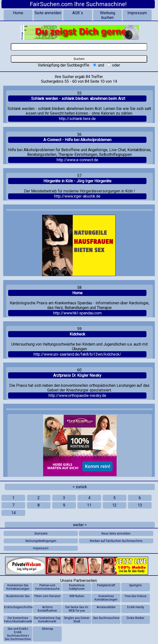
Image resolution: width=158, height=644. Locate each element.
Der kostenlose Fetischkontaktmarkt (18, 620)
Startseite (41, 534)
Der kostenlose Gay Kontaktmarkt (47, 620)
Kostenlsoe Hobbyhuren (77, 587)
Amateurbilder (106, 607)
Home (18, 13)
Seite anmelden (48, 13)
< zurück (80, 487)
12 (114, 505)
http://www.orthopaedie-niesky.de (77, 396)
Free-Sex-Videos (136, 596)
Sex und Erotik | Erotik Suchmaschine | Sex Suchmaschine (18, 634)
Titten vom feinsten (47, 596)
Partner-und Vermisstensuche (47, 587)
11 (89, 505)
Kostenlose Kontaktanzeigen (106, 598)
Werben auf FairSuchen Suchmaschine (116, 541)
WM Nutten (77, 596)
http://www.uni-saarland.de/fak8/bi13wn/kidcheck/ (77, 354)
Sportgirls (135, 585)
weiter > (80, 525)
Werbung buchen (108, 15)
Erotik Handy (136, 607)
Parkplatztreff (106, 585)
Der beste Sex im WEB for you (77, 609)
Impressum (137, 13)
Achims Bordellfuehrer (47, 609)
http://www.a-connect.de (77, 160)
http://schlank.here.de (77, 119)
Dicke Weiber (135, 618)
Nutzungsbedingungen (41, 541)
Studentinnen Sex (18, 596)
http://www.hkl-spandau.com (77, 313)
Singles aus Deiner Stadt (77, 620)
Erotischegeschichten (18, 607)
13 (140, 505)
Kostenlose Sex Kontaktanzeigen (18, 587)
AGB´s (78, 13)
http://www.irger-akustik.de (77, 196)
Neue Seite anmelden (116, 534)
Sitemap (47, 629)
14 (13, 513)
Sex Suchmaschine (106, 618)
